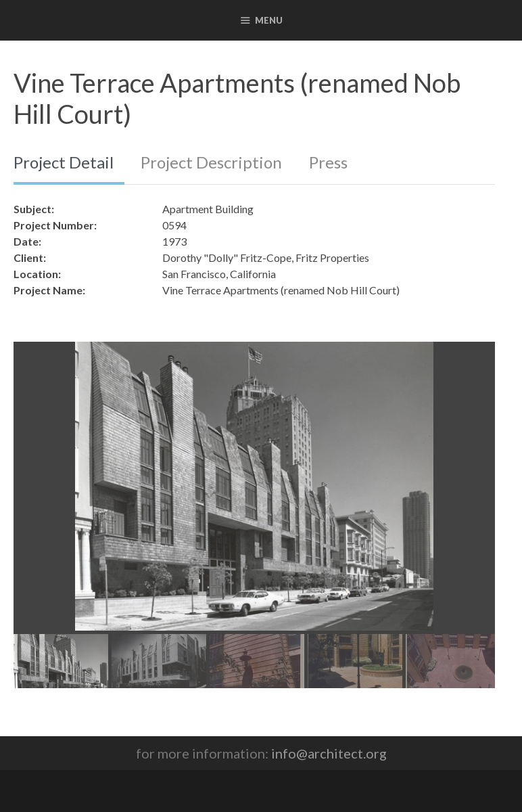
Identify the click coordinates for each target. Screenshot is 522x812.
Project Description (211, 162)
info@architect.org (329, 753)
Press (328, 162)
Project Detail (64, 162)
